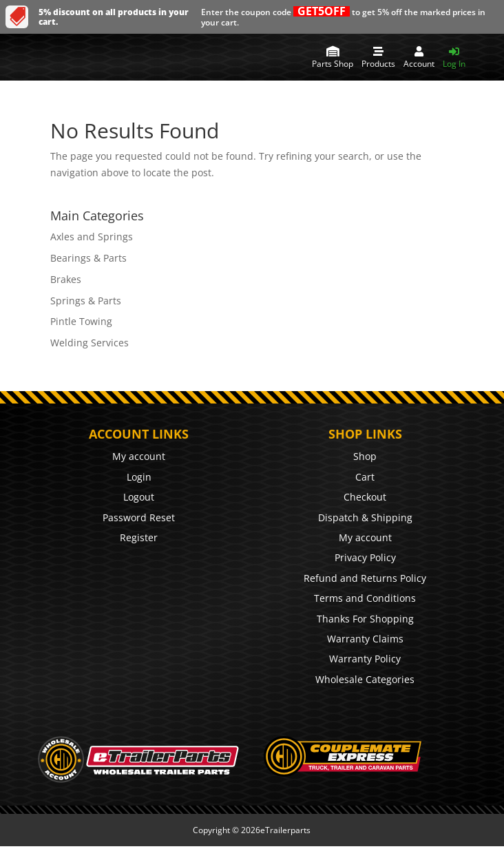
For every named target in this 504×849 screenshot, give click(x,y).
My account (139, 456)
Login (139, 477)
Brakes (66, 279)
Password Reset (139, 517)
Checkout (365, 497)
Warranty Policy (365, 659)
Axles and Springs (92, 237)
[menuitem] (333, 57)
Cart (365, 477)
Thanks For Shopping (365, 619)
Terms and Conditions (365, 598)
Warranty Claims (365, 639)
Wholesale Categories (365, 679)
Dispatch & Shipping (365, 517)
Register (139, 537)
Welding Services (90, 343)
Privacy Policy (365, 557)
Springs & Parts (86, 301)
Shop (365, 456)
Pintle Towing (81, 321)
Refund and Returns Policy (365, 578)
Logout (139, 497)
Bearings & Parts (88, 258)
